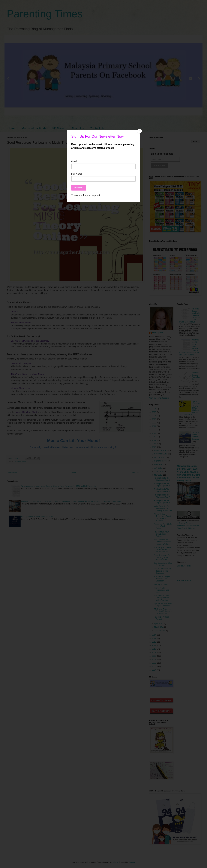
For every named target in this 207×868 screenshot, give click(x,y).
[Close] (139, 131)
